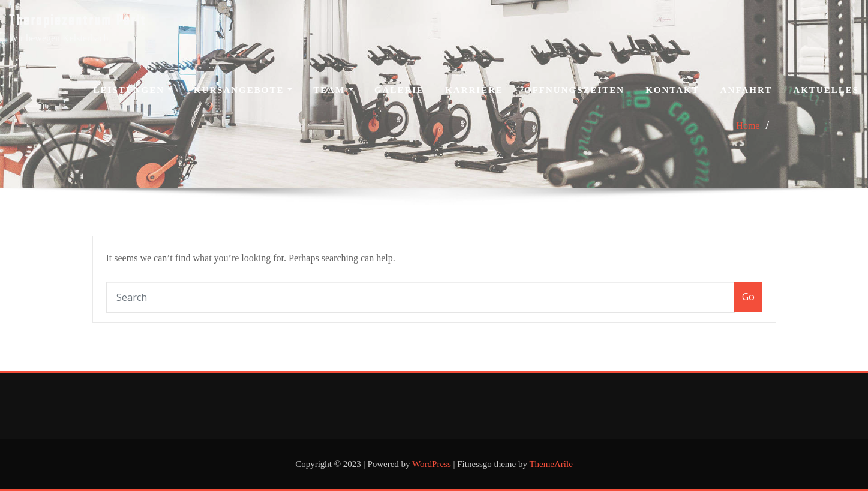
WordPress (432, 464)
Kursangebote (243, 90)
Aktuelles (826, 90)
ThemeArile (551, 464)
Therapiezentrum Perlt (78, 21)
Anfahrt (747, 90)
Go (748, 297)
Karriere (474, 90)
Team (333, 90)
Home (748, 126)
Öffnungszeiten (574, 90)
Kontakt (672, 90)
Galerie (399, 90)
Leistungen (133, 90)
